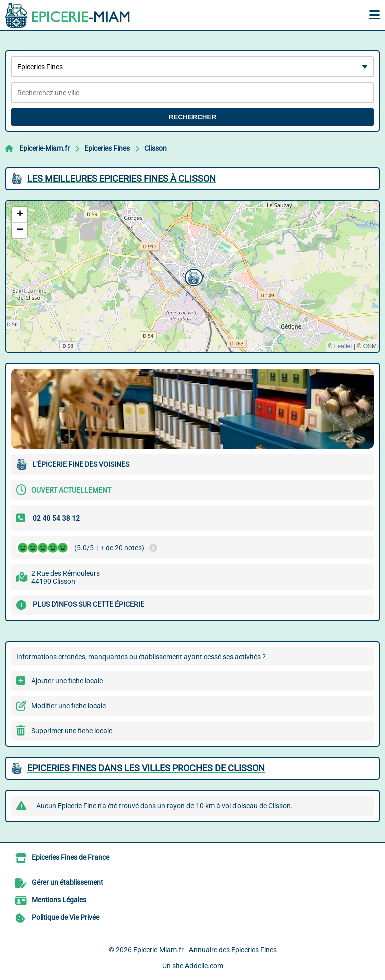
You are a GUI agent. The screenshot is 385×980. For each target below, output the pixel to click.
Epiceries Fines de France (70, 857)
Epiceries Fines (107, 148)
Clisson (156, 148)
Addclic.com (204, 966)
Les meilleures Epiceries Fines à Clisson (121, 178)
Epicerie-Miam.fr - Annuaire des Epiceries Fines (205, 950)
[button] (192, 276)
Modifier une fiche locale (68, 706)
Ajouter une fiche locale (67, 681)
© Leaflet (340, 346)
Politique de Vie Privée (65, 917)
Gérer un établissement (67, 882)
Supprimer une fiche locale (72, 731)
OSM (370, 346)
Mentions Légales (59, 900)
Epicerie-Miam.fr (44, 148)
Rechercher (192, 117)
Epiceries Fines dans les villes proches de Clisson (146, 768)
